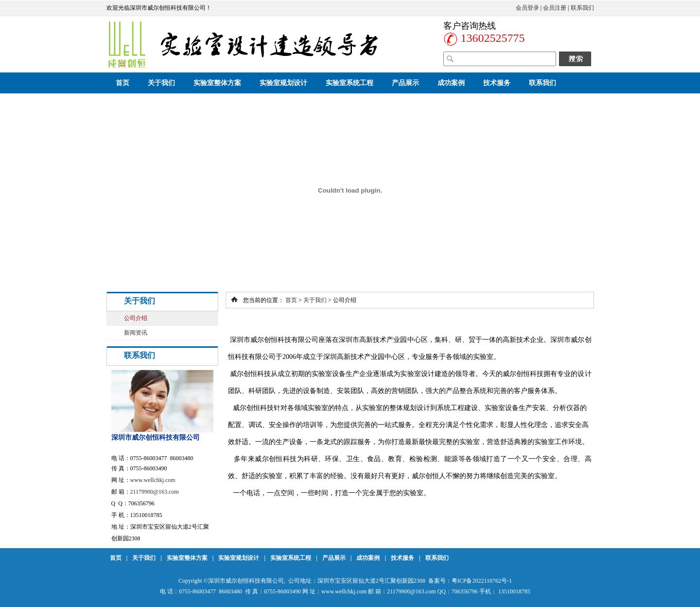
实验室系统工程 (350, 83)
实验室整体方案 (217, 83)
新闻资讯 (136, 333)
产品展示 (405, 83)
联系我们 (582, 8)
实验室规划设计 (283, 83)
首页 (122, 83)
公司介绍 (136, 318)
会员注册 (555, 8)
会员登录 (527, 8)
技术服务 (497, 83)
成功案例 (451, 83)
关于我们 (161, 83)
